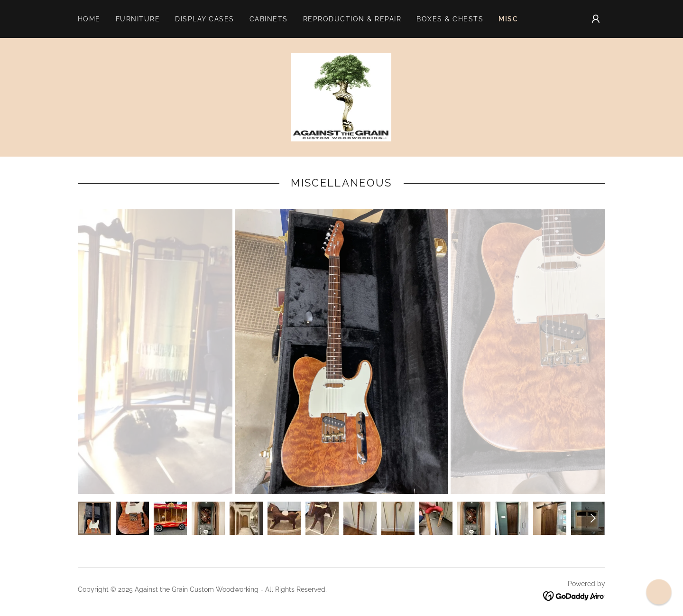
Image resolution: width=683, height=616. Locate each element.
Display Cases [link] (204, 19)
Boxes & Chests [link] (450, 19)
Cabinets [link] (269, 19)
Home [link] (89, 19)
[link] (341, 97)
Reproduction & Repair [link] (352, 19)
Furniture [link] (138, 19)
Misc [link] (508, 19)
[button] (596, 19)
